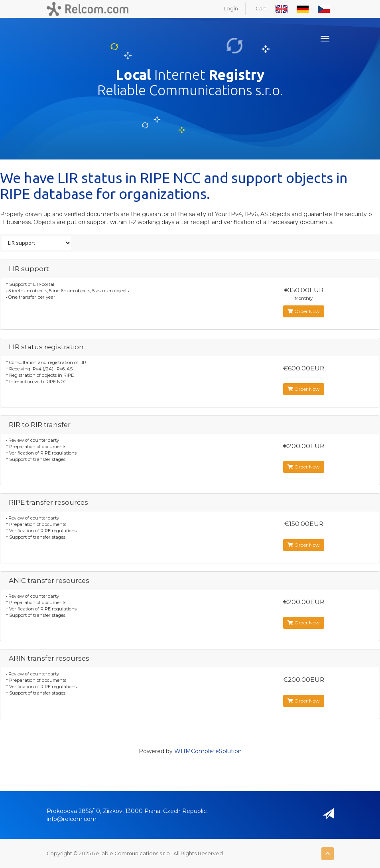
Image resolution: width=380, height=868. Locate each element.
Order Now (304, 311)
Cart (261, 9)
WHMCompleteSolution (208, 751)
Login (231, 9)
